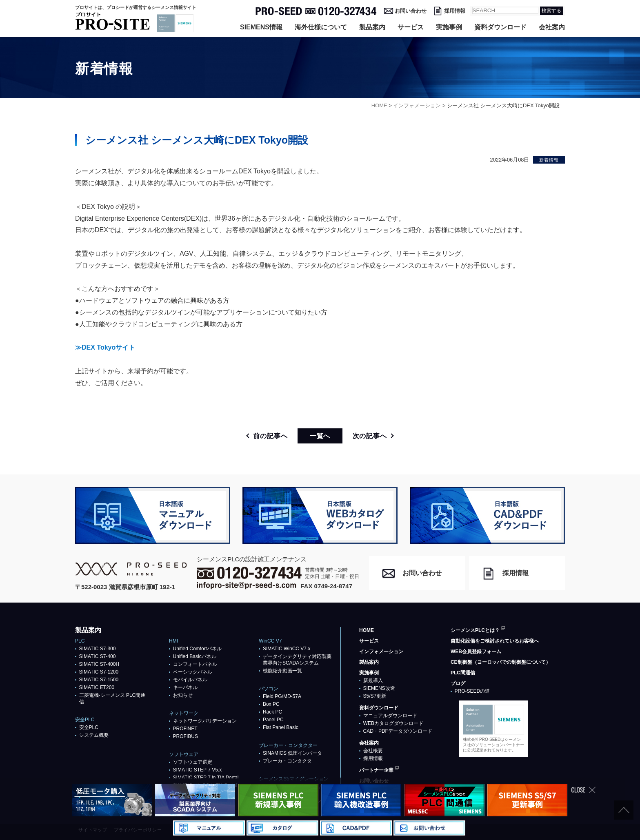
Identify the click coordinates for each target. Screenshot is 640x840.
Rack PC (272, 712)
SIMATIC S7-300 (98, 649)
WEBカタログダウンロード (393, 723)
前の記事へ (270, 436)
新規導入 (373, 680)
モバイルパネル (190, 680)
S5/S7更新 (375, 696)
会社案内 (552, 27)
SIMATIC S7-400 (98, 656)
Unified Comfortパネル (197, 649)
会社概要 (373, 751)
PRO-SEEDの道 (472, 691)
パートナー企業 (376, 770)
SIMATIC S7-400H (99, 664)
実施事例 (449, 27)
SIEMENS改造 (379, 688)
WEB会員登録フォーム (476, 652)
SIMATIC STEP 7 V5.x (198, 770)
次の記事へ (370, 436)
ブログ (458, 683)
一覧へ (320, 436)
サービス (411, 27)
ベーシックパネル (193, 672)
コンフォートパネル (195, 664)
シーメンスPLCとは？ (475, 630)
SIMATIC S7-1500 (99, 680)
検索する (551, 11)
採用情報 (455, 11)
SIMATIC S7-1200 (99, 672)
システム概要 (94, 735)
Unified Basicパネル (195, 656)
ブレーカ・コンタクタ (287, 761)
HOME (367, 630)
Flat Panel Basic (281, 727)
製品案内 (372, 27)
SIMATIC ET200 (97, 687)
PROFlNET (185, 729)
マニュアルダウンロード (390, 716)
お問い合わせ (411, 11)
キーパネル (185, 687)
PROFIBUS (186, 736)
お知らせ (183, 695)
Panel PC (273, 720)
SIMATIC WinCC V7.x (287, 649)
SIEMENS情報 (261, 27)
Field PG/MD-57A (282, 696)
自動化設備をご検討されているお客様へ (495, 641)
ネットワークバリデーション (205, 721)
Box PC (271, 704)
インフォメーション (381, 652)
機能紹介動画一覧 (282, 671)
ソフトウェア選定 (193, 762)
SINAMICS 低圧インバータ (292, 753)
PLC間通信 (463, 673)
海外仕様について (321, 27)
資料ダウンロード (500, 27)
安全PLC (89, 727)
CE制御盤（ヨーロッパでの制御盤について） (501, 662)
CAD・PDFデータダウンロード (398, 731)
